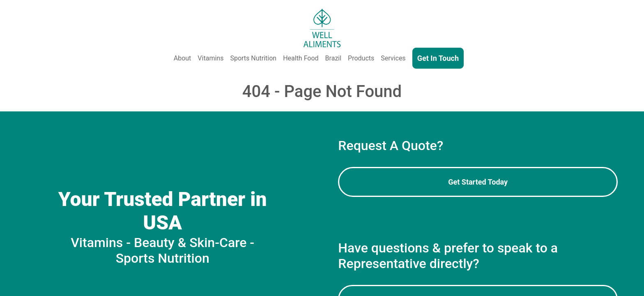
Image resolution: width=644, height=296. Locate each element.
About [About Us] (183, 58)
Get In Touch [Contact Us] (438, 58)
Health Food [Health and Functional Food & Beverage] (301, 58)
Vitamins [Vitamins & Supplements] (210, 58)
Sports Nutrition (253, 58)
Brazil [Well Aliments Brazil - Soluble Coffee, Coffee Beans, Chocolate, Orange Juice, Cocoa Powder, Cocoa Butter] (333, 58)
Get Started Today (478, 182)
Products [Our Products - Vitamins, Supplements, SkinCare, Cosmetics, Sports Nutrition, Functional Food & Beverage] (361, 58)
